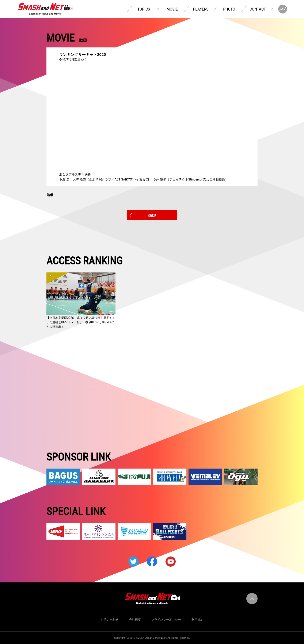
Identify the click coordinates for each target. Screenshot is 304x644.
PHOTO (229, 9)
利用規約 (197, 620)
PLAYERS (201, 9)
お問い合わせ (110, 620)
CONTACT (258, 9)
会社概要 (135, 620)
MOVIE (172, 9)
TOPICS (144, 9)
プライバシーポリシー (166, 620)
